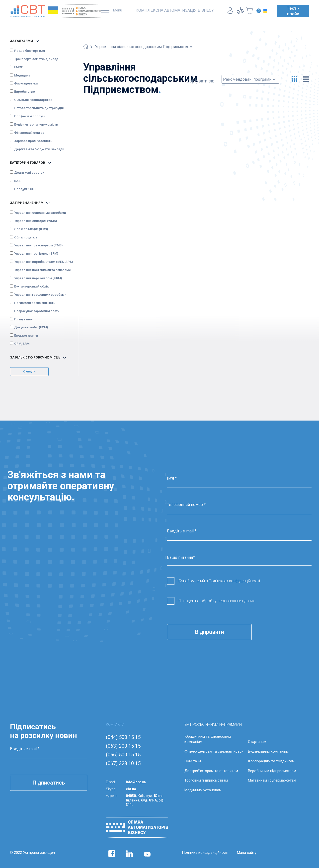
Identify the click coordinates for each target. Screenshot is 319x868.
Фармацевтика (26, 83)
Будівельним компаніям (268, 751)
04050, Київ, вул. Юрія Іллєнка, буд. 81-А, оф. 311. (145, 800)
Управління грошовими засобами (40, 295)
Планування (23, 319)
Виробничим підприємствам (272, 771)
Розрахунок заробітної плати (37, 311)
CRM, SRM (22, 344)
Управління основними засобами (40, 213)
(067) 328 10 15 (123, 763)
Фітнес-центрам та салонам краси (214, 751)
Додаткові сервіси (29, 173)
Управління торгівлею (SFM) (36, 253)
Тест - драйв (293, 11)
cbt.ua (131, 789)
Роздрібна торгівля (30, 51)
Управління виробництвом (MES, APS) (43, 262)
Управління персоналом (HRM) (38, 278)
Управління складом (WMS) (36, 221)
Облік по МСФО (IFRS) (31, 229)
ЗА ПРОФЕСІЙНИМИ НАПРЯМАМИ (213, 724)
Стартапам (257, 742)
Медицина (22, 75)
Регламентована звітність (35, 303)
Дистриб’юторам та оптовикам (211, 771)
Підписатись (49, 783)
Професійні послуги (30, 116)
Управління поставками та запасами (42, 270)
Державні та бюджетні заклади (39, 149)
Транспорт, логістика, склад (36, 59)
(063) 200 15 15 (123, 746)
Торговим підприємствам (206, 780)
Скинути (29, 371)
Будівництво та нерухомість (36, 124)
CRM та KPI (194, 761)
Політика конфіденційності (205, 853)
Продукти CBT (25, 189)
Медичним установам (203, 790)
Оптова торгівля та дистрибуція (39, 108)
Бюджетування (26, 335)
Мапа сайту (247, 853)
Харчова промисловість (33, 141)
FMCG (19, 67)
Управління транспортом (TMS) (38, 245)
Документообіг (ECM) (31, 327)
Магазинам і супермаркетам (272, 780)
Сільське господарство (33, 100)
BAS (17, 181)
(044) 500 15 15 (123, 737)
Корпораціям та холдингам (271, 761)
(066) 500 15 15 (123, 755)
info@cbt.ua (136, 782)
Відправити (209, 632)
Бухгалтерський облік (31, 286)
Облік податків (26, 237)
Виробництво (25, 92)
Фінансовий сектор (29, 133)
